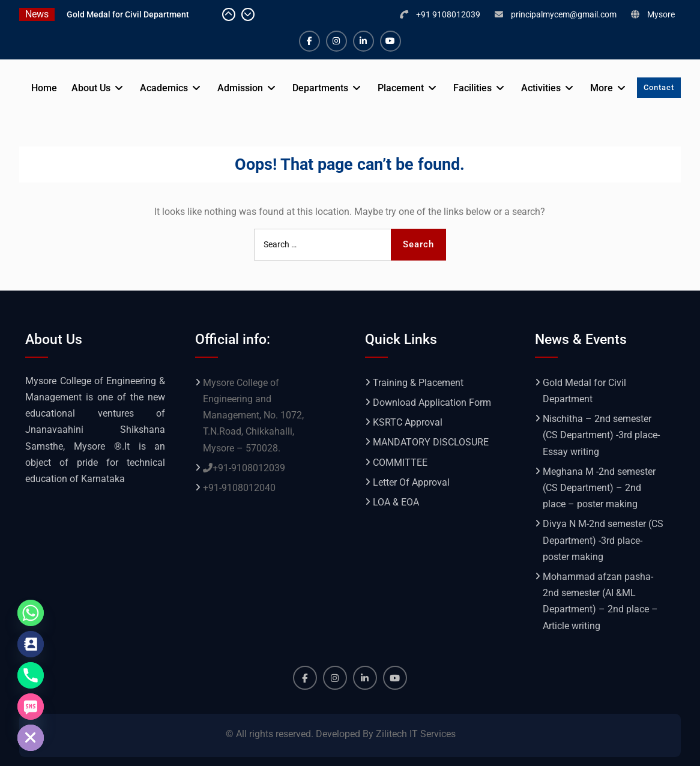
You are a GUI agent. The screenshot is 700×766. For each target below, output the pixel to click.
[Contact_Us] (31, 644)
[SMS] (31, 707)
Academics (164, 88)
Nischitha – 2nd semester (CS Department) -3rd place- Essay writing (601, 435)
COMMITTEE (400, 463)
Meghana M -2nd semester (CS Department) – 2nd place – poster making (599, 488)
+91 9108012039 (448, 14)
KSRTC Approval (408, 422)
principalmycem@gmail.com (564, 14)
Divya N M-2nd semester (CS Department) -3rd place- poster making (603, 540)
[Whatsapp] (31, 613)
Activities (541, 88)
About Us (91, 88)
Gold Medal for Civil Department (128, 14)
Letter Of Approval (411, 482)
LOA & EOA (396, 502)
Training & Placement (418, 383)
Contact (659, 87)
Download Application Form (432, 403)
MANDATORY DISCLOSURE (431, 442)
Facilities (472, 88)
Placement (401, 88)
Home (44, 88)
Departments (320, 88)
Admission (240, 88)
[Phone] (31, 675)
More (602, 88)
